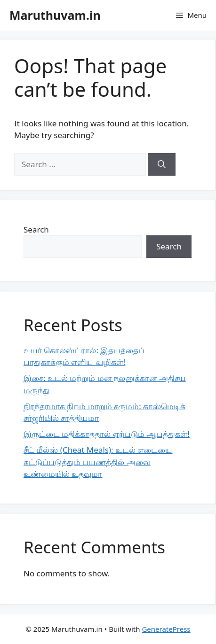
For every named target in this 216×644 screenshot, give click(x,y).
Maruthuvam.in (55, 15)
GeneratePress (166, 629)
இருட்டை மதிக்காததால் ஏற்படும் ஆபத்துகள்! (107, 434)
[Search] (162, 164)
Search (36, 229)
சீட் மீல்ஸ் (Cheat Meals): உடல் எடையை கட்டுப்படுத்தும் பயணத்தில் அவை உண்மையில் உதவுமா (98, 462)
